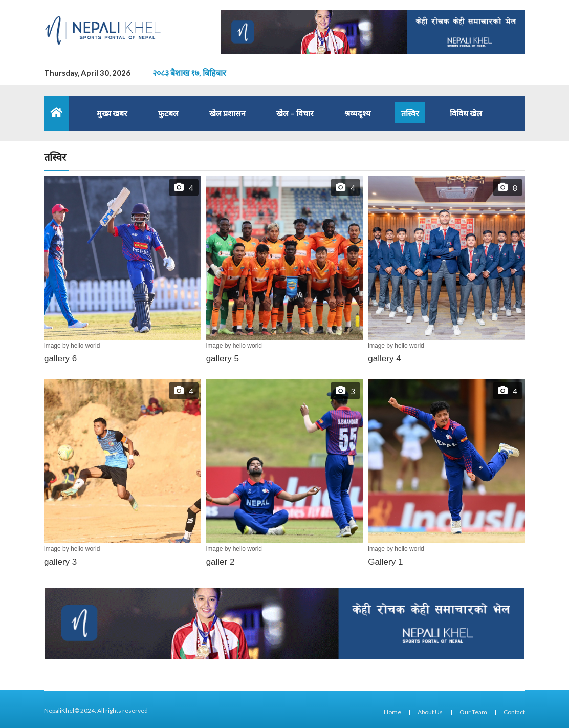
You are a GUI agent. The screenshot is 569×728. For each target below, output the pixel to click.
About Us (430, 712)
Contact (514, 712)
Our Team (473, 712)
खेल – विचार (295, 113)
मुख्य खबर (112, 113)
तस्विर (410, 113)
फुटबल (168, 113)
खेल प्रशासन (227, 113)
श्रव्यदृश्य (357, 113)
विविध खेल (466, 113)
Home (392, 712)
